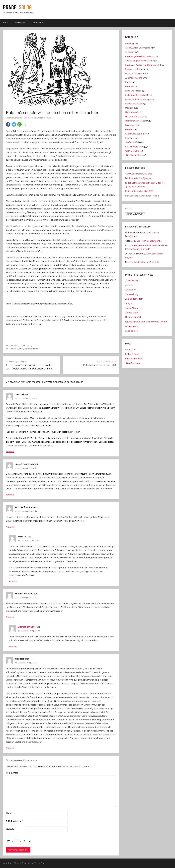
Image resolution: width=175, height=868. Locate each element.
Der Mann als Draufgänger (138, 178)
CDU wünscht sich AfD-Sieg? (139, 174)
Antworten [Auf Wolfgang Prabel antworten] (13, 646)
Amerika (129, 44)
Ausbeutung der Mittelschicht (139, 61)
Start (6, 23)
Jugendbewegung (134, 78)
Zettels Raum (132, 313)
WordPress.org (133, 363)
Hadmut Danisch (133, 317)
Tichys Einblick (132, 281)
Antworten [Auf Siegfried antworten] (10, 748)
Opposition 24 (132, 326)
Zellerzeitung (132, 294)
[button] (8, 124)
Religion (129, 129)
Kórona (129, 86)
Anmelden (130, 349)
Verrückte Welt (132, 142)
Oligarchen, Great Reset (136, 121)
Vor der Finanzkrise (134, 147)
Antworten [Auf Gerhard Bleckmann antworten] (10, 527)
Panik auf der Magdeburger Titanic (142, 196)
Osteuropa (130, 125)
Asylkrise (129, 52)
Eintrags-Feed (132, 354)
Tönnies (20, 349)
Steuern (129, 138)
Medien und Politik (134, 104)
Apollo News (131, 308)
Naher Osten (131, 112)
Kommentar (13, 773)
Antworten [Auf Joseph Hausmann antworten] (10, 495)
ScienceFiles (131, 331)
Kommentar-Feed (134, 359)
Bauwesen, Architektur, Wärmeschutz (142, 65)
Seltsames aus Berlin (135, 134)
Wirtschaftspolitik (133, 155)
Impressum (20, 23)
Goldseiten (131, 290)
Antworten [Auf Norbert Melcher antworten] (10, 617)
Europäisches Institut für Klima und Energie (146, 322)
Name (10, 813)
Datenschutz (38, 23)
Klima (128, 82)
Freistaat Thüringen (134, 74)
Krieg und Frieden (133, 91)
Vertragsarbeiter (31, 349)
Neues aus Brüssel (134, 117)
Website (10, 829)
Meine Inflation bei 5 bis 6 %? (139, 191)
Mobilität (129, 108)
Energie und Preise (134, 69)
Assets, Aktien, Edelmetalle (138, 48)
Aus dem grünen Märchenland (139, 56)
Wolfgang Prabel (44, 118)
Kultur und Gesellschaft (136, 95)
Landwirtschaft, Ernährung (21, 346)
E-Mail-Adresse (14, 821)
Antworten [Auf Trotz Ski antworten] (10, 452)
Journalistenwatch (134, 299)
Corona (13, 349)
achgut (129, 303)
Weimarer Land (132, 151)
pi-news (129, 285)
